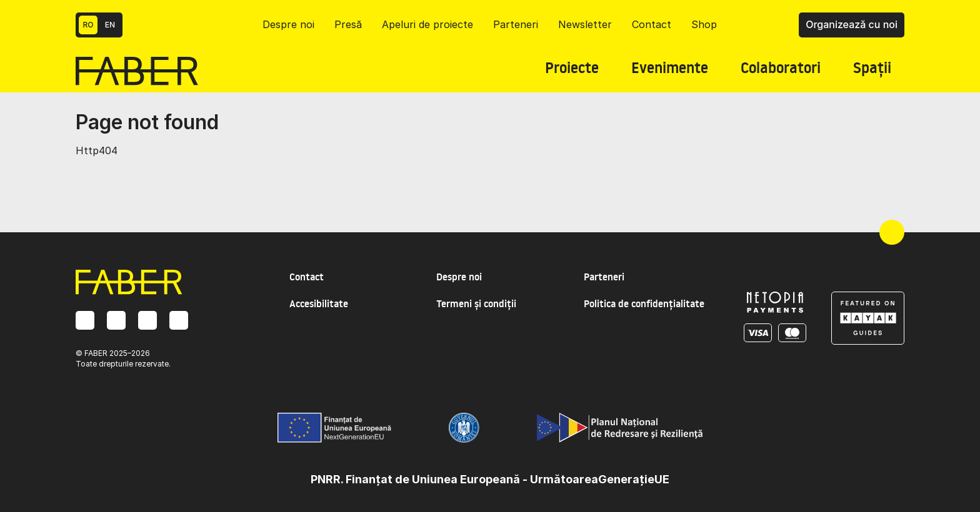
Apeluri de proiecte (427, 24)
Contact (652, 24)
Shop (704, 24)
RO (88, 25)
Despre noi (288, 24)
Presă (348, 24)
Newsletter (585, 24)
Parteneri (516, 24)
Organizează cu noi (852, 24)
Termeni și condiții (476, 303)
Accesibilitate (319, 303)
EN (110, 25)
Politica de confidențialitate (644, 303)
